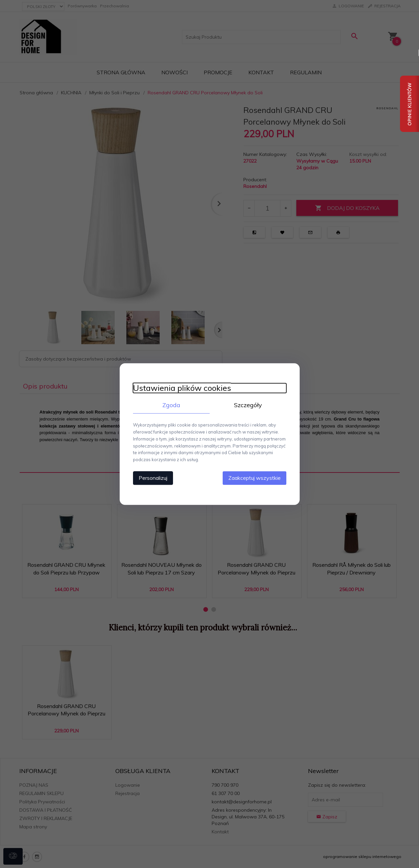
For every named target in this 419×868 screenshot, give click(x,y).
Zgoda (171, 405)
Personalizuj (153, 478)
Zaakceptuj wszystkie (254, 478)
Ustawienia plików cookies (182, 388)
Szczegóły (248, 405)
